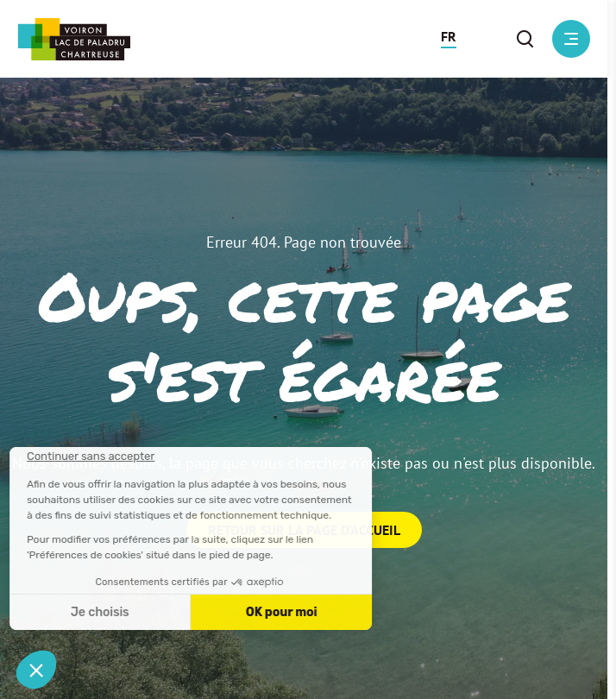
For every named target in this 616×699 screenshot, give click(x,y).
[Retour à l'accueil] (74, 39)
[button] (449, 39)
